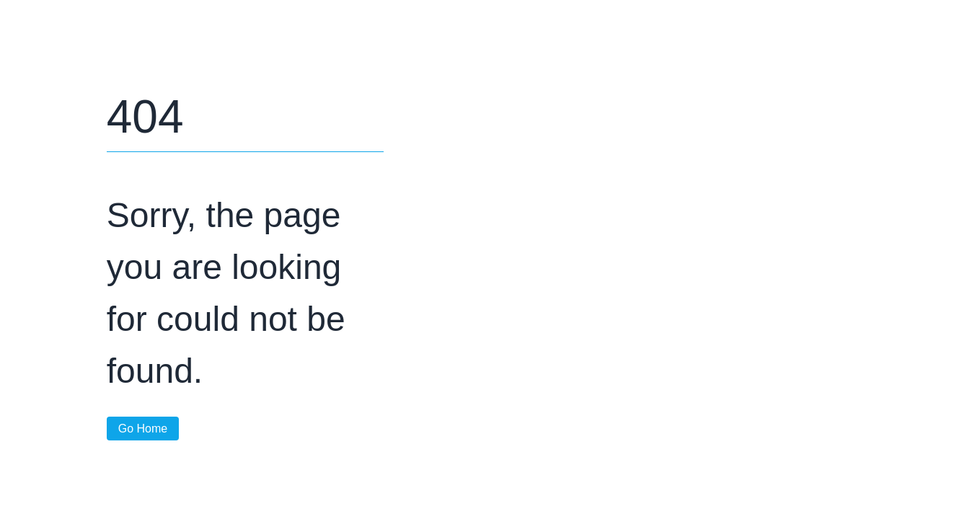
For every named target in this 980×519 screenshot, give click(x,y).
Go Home (143, 429)
